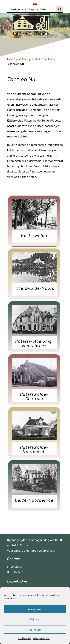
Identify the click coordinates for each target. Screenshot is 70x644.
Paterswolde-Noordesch (34, 449)
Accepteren (35, 609)
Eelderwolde (34, 235)
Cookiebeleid (25, 638)
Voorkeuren (35, 630)
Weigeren (35, 619)
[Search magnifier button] (60, 9)
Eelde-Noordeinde (34, 500)
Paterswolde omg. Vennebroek (34, 343)
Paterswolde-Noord (34, 288)
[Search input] (32, 9)
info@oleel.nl (16, 566)
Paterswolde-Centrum (34, 396)
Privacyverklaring (41, 638)
